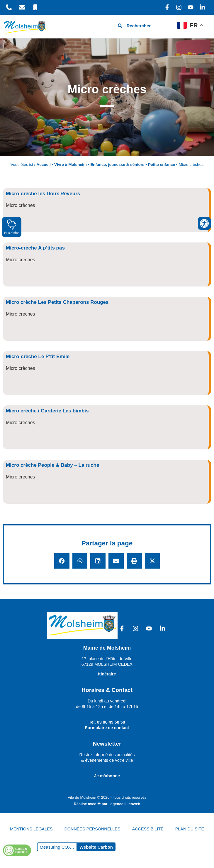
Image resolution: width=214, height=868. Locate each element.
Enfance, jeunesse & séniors (117, 165)
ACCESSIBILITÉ (148, 829)
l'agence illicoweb (124, 804)
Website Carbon (96, 847)
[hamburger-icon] (166, 26)
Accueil (43, 165)
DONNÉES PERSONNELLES (92, 829)
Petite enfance (162, 165)
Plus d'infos (12, 227)
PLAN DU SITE (190, 829)
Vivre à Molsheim (71, 165)
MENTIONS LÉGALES (31, 829)
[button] (62, 561)
